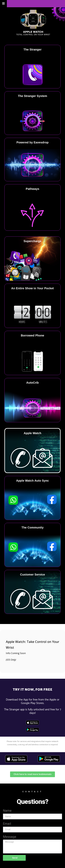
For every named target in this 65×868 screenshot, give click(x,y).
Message (10, 837)
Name (7, 811)
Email (7, 824)
